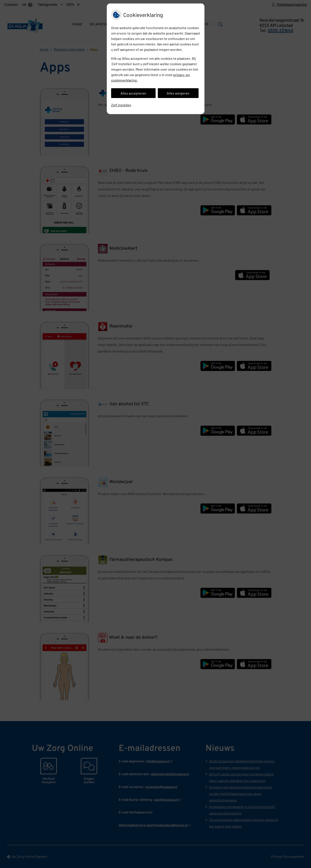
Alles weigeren (178, 93)
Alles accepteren (133, 93)
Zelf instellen (121, 105)
